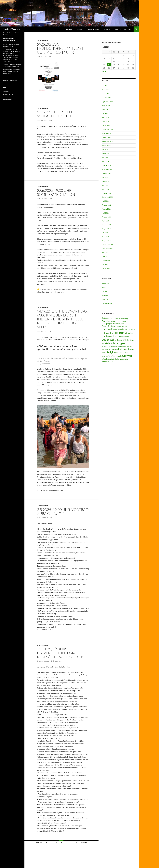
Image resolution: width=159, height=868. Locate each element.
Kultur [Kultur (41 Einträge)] (120, 333)
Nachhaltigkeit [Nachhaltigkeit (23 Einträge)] (118, 343)
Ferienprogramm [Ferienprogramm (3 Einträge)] (108, 324)
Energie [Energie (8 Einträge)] (105, 321)
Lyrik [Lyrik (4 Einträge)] (117, 340)
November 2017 (107, 249)
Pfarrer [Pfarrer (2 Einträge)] (116, 349)
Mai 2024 (105, 157)
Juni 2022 (105, 201)
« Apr (104, 71)
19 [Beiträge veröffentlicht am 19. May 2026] (109, 65)
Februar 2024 (106, 165)
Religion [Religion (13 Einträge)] (111, 352)
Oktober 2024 (107, 137)
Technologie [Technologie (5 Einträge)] (117, 356)
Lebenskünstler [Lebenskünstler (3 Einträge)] (123, 337)
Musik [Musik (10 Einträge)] (105, 343)
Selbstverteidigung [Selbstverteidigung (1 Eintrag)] (125, 353)
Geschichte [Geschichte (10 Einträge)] (107, 326)
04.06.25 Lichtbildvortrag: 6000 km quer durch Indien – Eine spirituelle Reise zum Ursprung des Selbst (62, 319)
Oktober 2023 (107, 173)
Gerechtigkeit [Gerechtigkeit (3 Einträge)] (119, 324)
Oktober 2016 (107, 261)
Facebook (118, 29)
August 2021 (106, 209)
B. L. (52, 57)
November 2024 (107, 133)
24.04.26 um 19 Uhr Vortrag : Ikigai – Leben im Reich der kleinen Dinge (12, 71)
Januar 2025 (106, 126)
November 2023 (107, 169)
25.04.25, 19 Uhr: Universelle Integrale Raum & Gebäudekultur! (60, 653)
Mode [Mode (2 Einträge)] (132, 340)
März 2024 (106, 161)
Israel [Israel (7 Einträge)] (125, 329)
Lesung (104, 292)
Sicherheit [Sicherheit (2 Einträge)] (105, 356)
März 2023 (106, 189)
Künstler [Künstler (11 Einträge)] (129, 333)
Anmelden (6, 92)
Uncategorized (43, 41)
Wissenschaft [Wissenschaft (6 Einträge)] (108, 361)
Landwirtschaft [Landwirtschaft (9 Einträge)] (110, 336)
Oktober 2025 (107, 98)
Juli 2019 (105, 233)
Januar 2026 (106, 94)
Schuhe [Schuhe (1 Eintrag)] (118, 353)
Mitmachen (107, 29)
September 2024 (107, 141)
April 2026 (106, 90)
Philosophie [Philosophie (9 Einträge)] (124, 349)
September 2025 (107, 102)
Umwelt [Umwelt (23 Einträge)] (127, 356)
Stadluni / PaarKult (12, 29)
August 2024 (106, 145)
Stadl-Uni (105, 300)
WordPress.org (8, 100)
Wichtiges (127, 29)
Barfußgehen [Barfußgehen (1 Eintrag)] (118, 319)
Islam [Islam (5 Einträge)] (120, 329)
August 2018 (106, 241)
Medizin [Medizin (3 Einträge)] (127, 340)
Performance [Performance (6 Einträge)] (107, 349)
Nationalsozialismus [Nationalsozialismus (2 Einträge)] (119, 347)
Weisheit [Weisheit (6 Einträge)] (106, 359)
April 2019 (106, 237)
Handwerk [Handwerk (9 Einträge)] (107, 329)
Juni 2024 (105, 153)
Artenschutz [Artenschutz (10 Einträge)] (108, 318)
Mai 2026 (105, 86)
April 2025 (106, 118)
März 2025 (106, 122)
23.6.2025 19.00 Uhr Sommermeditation (56, 192)
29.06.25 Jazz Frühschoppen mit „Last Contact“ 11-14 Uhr (60, 48)
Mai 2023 (105, 185)
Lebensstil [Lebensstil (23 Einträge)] (108, 340)
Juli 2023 (105, 177)
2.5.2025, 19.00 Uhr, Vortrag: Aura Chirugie (63, 512)
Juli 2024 (105, 149)
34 (77, 843)
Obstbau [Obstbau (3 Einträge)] (129, 346)
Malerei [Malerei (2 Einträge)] (121, 340)
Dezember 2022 (107, 197)
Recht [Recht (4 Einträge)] (104, 353)
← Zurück (38, 843)
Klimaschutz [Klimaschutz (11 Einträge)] (108, 333)
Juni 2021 (105, 213)
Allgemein (105, 284)
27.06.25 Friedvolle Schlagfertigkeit (55, 114)
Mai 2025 (105, 114)
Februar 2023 (106, 193)
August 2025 (106, 106)
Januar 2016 (106, 269)
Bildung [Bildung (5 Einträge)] (125, 318)
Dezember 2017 (107, 245)
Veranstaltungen (93, 29)
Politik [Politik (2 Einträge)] (132, 349)
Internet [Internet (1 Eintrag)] (115, 330)
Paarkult (105, 296)
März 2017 (106, 257)
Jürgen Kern (57, 661)
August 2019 (106, 229)
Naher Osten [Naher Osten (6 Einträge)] (107, 346)
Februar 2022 (106, 205)
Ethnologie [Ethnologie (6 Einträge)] (122, 321)
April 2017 (106, 253)
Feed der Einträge (8, 94)
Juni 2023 (105, 181)
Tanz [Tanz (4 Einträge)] (110, 356)
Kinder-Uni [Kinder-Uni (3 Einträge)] (132, 329)
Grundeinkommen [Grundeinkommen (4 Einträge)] (120, 326)
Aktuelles (69, 29)
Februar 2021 (106, 217)
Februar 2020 (106, 225)
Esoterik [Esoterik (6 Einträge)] (113, 321)
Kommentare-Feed (9, 97)
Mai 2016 (105, 265)
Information (79, 29)
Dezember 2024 (107, 129)
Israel (104, 288)
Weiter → (85, 843)
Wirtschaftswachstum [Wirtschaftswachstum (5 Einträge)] (119, 359)
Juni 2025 (105, 110)
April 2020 (106, 221)
